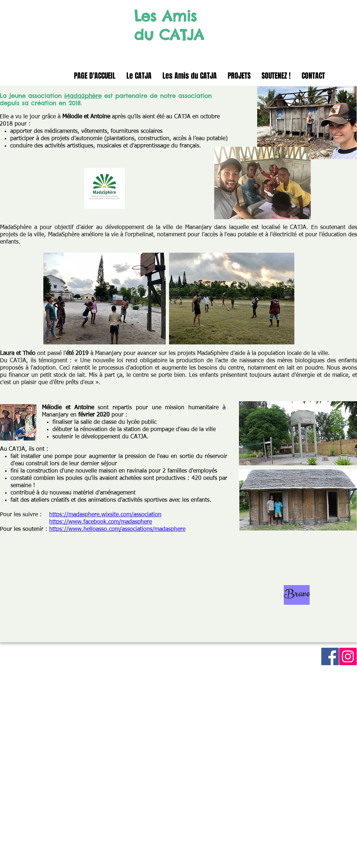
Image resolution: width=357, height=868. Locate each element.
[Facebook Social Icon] (330, 656)
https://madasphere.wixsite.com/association (105, 515)
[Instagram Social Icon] (348, 656)
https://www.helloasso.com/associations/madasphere (117, 529)
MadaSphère (83, 96)
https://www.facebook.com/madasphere (101, 522)
